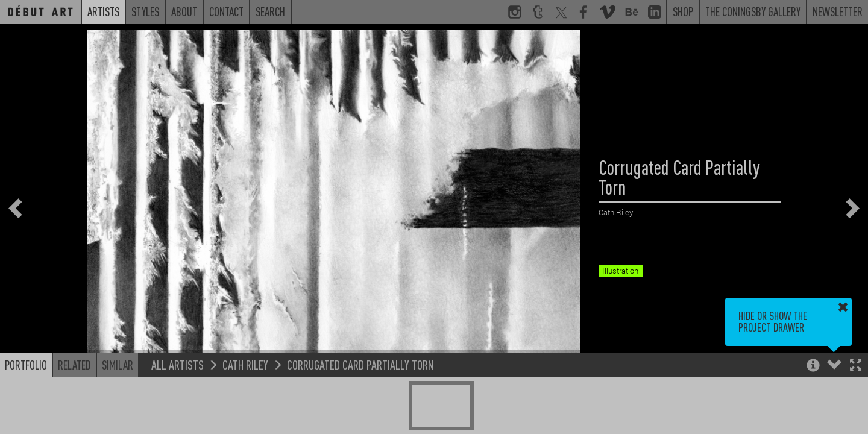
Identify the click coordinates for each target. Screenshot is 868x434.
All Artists (178, 364)
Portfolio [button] (26, 365)
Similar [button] (118, 365)
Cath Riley (245, 364)
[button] (856, 366)
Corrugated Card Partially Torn (360, 364)
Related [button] (74, 365)
